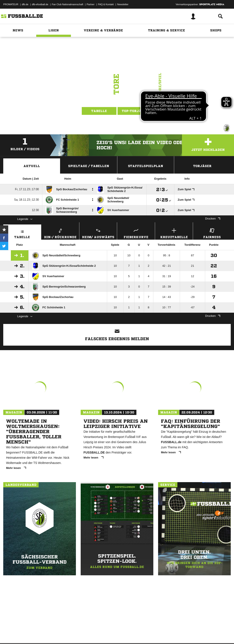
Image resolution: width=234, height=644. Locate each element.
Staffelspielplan (146, 166)
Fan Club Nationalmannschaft (68, 4)
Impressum (9, 634)
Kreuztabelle (174, 233)
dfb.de (25, 4)
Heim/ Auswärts (98, 233)
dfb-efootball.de (40, 4)
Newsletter (123, 4)
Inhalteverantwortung (104, 634)
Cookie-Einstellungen (130, 634)
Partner (91, 4)
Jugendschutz (81, 634)
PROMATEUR (11, 4)
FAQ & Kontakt (106, 4)
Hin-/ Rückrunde (60, 233)
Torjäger (202, 166)
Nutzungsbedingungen (58, 634)
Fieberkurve (136, 233)
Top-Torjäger (135, 111)
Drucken (213, 219)
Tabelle (99, 111)
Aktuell (32, 166)
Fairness (212, 233)
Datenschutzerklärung (31, 634)
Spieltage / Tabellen (89, 166)
